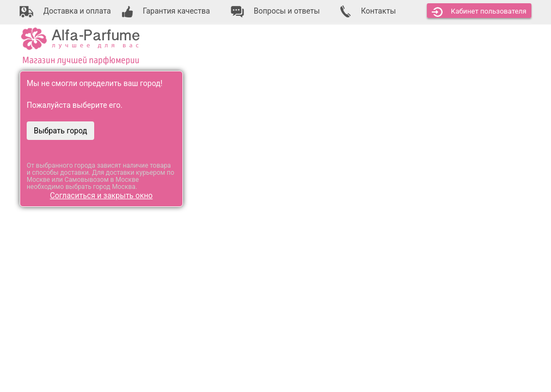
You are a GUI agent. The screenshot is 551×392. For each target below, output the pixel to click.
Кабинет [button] (479, 12)
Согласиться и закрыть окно (102, 195)
